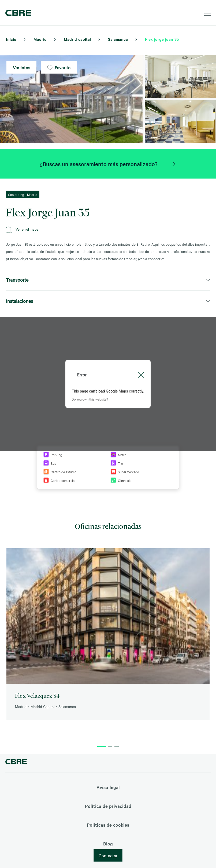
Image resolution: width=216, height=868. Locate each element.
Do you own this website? (90, 400)
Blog (108, 844)
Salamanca (118, 39)
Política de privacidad (108, 806)
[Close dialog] (141, 375)
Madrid (40, 39)
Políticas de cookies (108, 825)
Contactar (108, 855)
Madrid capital (77, 39)
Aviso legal (108, 787)
